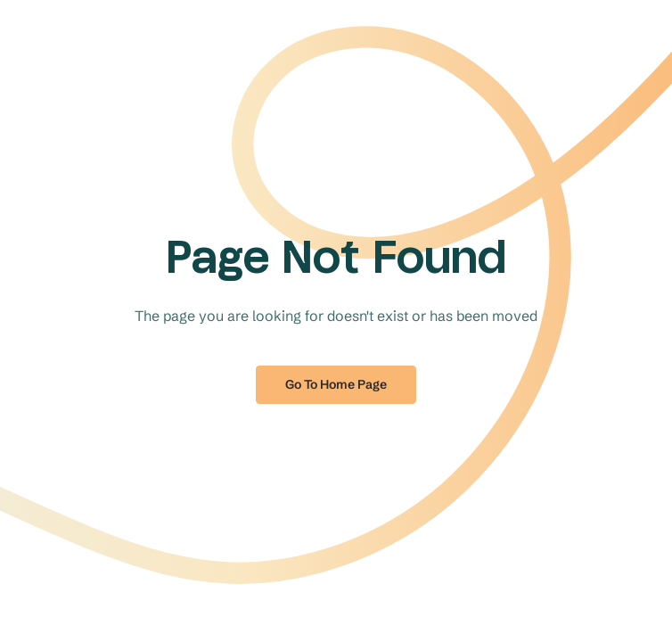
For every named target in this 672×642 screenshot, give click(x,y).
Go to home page (336, 384)
